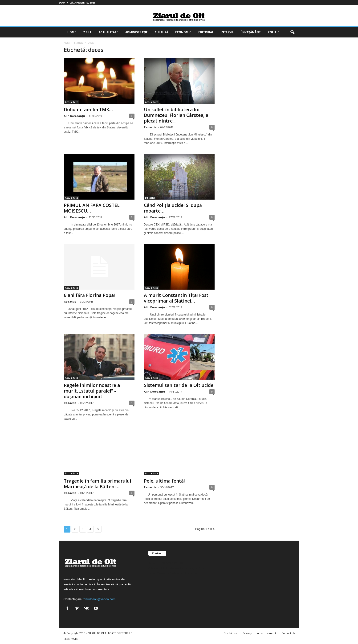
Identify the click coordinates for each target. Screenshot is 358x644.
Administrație (136, 32)
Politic (274, 32)
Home (72, 32)
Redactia (150, 127)
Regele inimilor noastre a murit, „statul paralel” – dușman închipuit (92, 391)
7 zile (87, 32)
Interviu (228, 32)
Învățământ (251, 32)
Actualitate (108, 32)
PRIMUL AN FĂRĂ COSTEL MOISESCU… (92, 208)
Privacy (247, 633)
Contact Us (288, 633)
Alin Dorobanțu (74, 116)
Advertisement (267, 633)
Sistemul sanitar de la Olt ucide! (179, 385)
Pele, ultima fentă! (164, 481)
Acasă (67, 43)
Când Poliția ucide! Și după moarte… (173, 208)
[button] (292, 32)
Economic (183, 32)
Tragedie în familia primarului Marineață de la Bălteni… (98, 484)
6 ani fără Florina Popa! (89, 295)
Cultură (161, 32)
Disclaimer (230, 633)
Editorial (206, 32)
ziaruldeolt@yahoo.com (99, 599)
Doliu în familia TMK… (88, 110)
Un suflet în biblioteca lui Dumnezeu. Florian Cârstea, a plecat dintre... (176, 115)
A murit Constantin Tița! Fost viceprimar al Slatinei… (176, 298)
